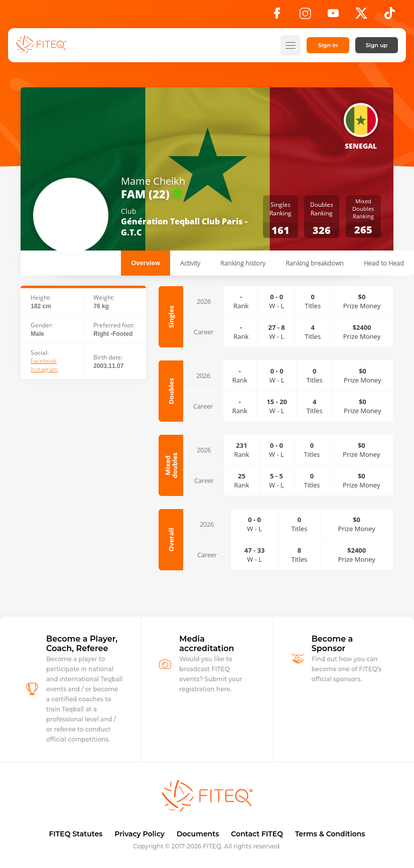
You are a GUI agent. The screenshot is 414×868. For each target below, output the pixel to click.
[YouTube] (333, 16)
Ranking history (243, 263)
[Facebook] (277, 16)
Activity (190, 263)
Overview (146, 263)
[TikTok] (390, 16)
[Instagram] (305, 16)
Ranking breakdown (315, 263)
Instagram (44, 369)
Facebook (44, 361)
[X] (361, 16)
